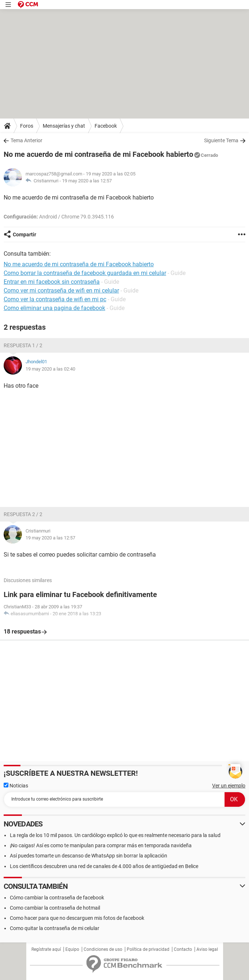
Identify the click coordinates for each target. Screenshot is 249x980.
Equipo (72, 949)
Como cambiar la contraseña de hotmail (55, 908)
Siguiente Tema (221, 140)
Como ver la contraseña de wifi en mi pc (55, 299)
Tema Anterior (26, 140)
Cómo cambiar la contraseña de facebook (57, 898)
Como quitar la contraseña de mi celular (55, 928)
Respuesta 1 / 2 (23, 345)
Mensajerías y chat (64, 126)
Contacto (183, 949)
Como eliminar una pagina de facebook (54, 308)
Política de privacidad (148, 949)
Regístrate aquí (46, 949)
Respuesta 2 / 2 (23, 514)
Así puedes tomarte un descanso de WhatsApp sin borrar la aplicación (89, 856)
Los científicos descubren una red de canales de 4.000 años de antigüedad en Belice (104, 866)
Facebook (106, 126)
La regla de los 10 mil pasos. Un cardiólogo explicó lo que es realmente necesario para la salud (115, 835)
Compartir (24, 235)
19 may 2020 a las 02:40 (50, 369)
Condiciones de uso (103, 949)
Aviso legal (207, 949)
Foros (27, 126)
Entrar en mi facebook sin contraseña (52, 282)
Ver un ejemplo (229, 786)
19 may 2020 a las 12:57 (87, 181)
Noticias (16, 786)
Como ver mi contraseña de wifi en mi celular (61, 290)
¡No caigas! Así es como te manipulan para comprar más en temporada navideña (101, 845)
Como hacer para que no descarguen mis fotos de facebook (77, 918)
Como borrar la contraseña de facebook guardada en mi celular (85, 273)
